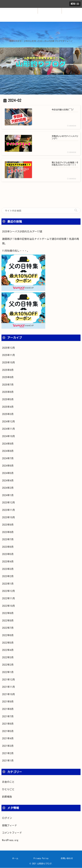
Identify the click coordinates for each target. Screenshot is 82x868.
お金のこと (8, 782)
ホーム (15, 859)
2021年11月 (8, 687)
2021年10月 (8, 694)
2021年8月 (8, 709)
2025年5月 (8, 399)
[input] (41, 211)
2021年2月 (8, 753)
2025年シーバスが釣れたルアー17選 (22, 232)
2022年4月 (8, 650)
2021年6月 (8, 724)
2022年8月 (8, 621)
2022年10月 (8, 606)
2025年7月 (8, 385)
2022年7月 (8, 628)
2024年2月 (8, 488)
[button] (76, 210)
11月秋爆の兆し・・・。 (16, 251)
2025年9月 (8, 370)
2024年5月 (8, 473)
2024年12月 (8, 422)
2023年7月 (8, 539)
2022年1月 (8, 672)
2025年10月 (8, 363)
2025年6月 (8, 392)
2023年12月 (8, 503)
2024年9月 (8, 444)
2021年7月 (8, 716)
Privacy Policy (41, 859)
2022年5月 (8, 643)
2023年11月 (8, 510)
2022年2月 (8, 665)
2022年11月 (8, 599)
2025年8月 (8, 377)
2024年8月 (8, 451)
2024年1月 (8, 495)
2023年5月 (8, 554)
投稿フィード (9, 826)
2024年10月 (8, 436)
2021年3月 (8, 746)
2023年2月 (8, 576)
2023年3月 (8, 569)
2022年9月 (8, 613)
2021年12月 (8, 680)
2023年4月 (8, 562)
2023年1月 (8, 584)
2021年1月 (8, 761)
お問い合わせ (67, 859)
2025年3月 (8, 414)
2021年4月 (8, 739)
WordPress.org (10, 840)
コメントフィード (12, 833)
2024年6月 (8, 466)
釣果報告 (7, 797)
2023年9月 (8, 525)
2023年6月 (8, 547)
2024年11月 (8, 429)
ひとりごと (8, 789)
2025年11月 (8, 355)
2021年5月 (8, 731)
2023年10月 (8, 517)
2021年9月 (8, 702)
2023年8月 (8, 532)
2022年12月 (8, 591)
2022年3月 (8, 658)
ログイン (7, 818)
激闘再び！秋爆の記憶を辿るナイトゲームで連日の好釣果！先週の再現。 (40, 241)
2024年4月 (8, 480)
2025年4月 (8, 407)
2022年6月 (8, 635)
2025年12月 (8, 348)
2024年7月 (8, 458)
